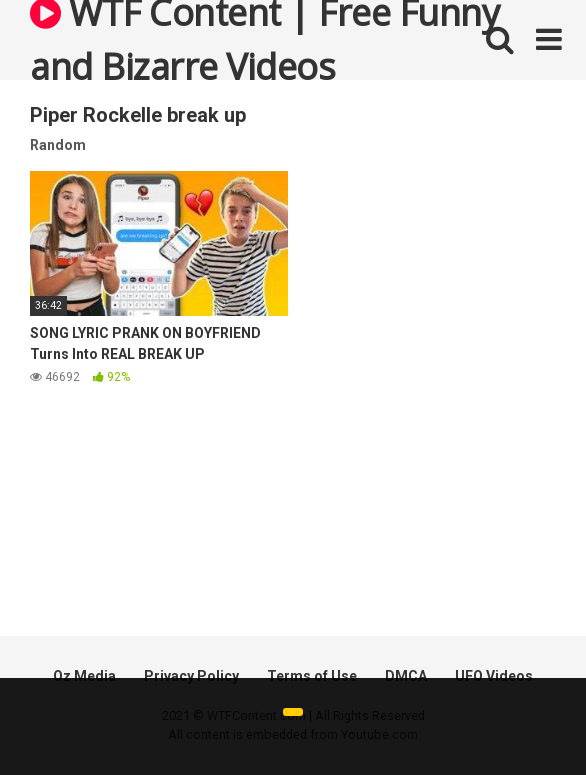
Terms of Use (312, 676)
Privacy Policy (191, 676)
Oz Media (84, 676)
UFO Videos (494, 676)
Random (58, 145)
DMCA (406, 676)
